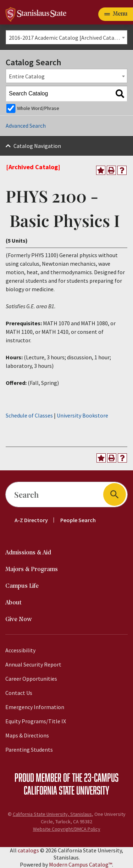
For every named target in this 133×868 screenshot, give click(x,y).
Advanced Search (26, 126)
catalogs (28, 850)
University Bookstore (82, 415)
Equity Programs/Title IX (36, 721)
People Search (78, 520)
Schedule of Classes (29, 415)
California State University (66, 790)
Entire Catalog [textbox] (27, 76)
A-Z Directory (31, 520)
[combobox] (66, 37)
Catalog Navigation (37, 146)
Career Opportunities (31, 679)
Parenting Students (29, 750)
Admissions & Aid (28, 553)
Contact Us (19, 693)
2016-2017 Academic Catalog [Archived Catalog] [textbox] (67, 38)
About (13, 603)
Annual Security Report (33, 664)
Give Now (19, 620)
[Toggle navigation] (116, 14)
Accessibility (20, 650)
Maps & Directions (27, 735)
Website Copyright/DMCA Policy (67, 829)
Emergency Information (35, 707)
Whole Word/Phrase (38, 108)
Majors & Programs (32, 570)
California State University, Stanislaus (52, 814)
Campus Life (22, 586)
